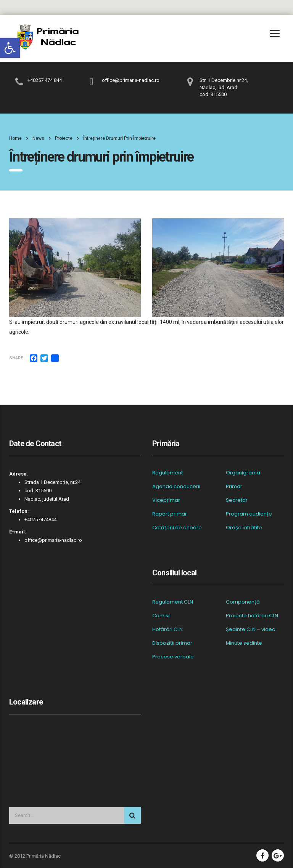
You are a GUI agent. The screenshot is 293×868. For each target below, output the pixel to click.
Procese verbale (173, 657)
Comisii (161, 616)
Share (16, 358)
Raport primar (170, 514)
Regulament (167, 473)
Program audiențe (249, 514)
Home (15, 138)
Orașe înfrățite (244, 528)
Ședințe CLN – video (251, 629)
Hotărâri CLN (167, 629)
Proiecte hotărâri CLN (252, 616)
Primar (234, 487)
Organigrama (243, 473)
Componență (243, 602)
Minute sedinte (244, 643)
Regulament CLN (173, 602)
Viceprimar (166, 500)
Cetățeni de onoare (177, 528)
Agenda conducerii (176, 487)
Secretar (237, 500)
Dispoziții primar (172, 643)
